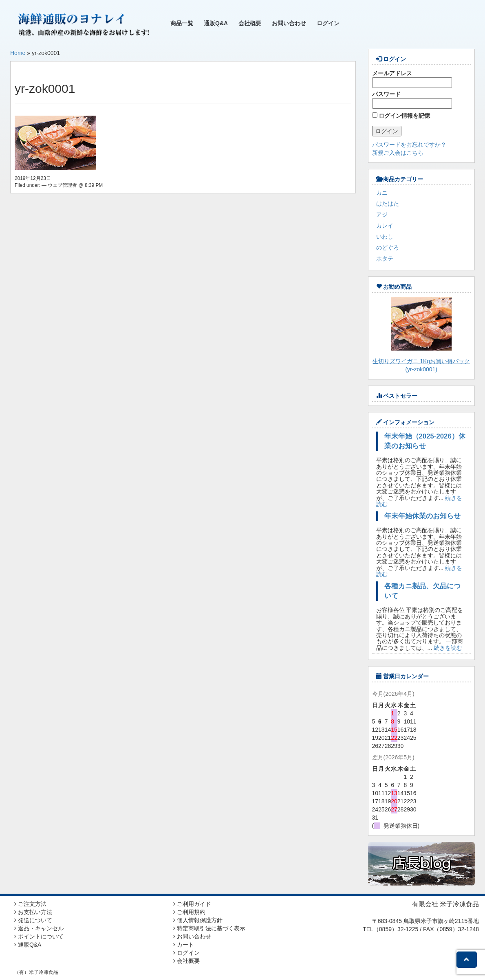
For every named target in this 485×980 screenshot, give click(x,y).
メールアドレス (412, 79)
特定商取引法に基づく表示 (209, 928)
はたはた (388, 204)
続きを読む (448, 648)
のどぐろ (388, 248)
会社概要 (250, 23)
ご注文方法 (30, 904)
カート (184, 945)
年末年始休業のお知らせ (422, 516)
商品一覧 (182, 23)
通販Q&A (216, 23)
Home (18, 53)
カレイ (385, 226)
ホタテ (385, 259)
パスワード (412, 100)
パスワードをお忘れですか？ (409, 145)
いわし (385, 237)
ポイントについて (39, 936)
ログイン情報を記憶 (401, 116)
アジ (382, 215)
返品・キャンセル (39, 928)
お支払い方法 (33, 912)
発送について (33, 920)
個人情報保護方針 (198, 920)
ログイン (328, 23)
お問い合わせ (289, 23)
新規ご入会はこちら (398, 153)
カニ (382, 193)
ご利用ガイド (192, 904)
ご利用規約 (189, 912)
